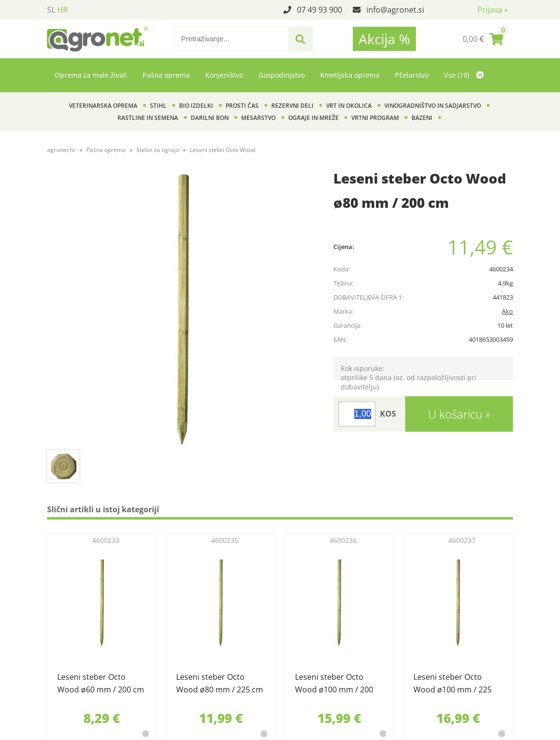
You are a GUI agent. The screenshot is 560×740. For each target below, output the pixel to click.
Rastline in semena (148, 118)
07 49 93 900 (320, 10)
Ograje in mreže (313, 118)
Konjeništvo (224, 75)
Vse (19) (464, 75)
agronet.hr (61, 150)
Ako (507, 311)
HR (63, 10)
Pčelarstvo (412, 75)
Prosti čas (242, 106)
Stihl (158, 106)
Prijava (493, 10)
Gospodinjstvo (282, 75)
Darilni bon (210, 118)
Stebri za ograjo (158, 150)
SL (51, 10)
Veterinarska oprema (103, 106)
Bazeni (422, 118)
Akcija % (384, 39)
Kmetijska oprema (350, 75)
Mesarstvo (258, 118)
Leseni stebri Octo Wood (222, 150)
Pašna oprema (166, 75)
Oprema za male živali (91, 75)
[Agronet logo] (98, 39)
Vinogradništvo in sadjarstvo (433, 106)
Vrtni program (375, 118)
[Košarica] (483, 39)
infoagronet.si (395, 10)
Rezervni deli (292, 106)
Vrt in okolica (349, 106)
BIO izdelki (196, 106)
